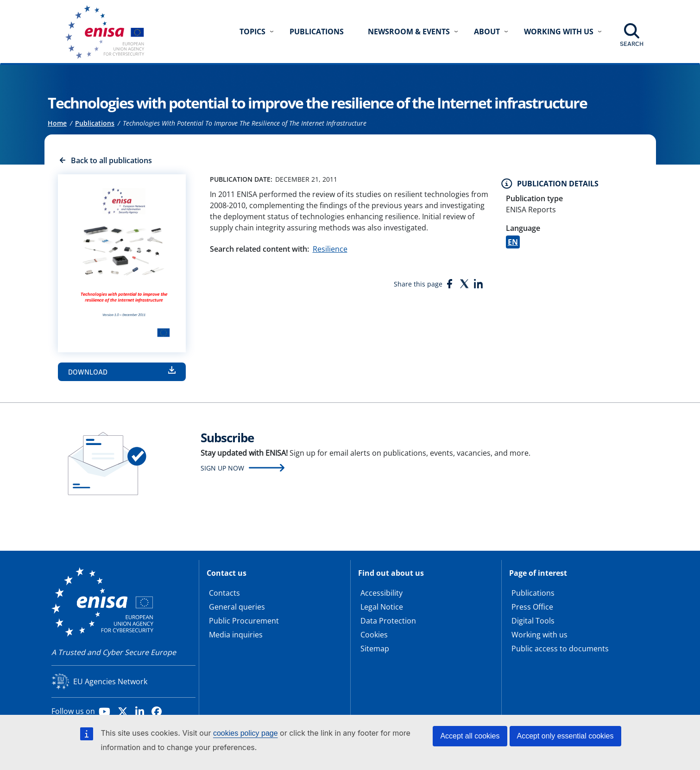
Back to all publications (111, 160)
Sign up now (222, 468)
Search (632, 44)
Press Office (532, 607)
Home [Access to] (57, 123)
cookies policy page (246, 733)
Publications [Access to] (95, 123)
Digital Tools (533, 621)
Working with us (539, 635)
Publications (317, 32)
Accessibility (382, 593)
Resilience (330, 249)
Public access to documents (560, 649)
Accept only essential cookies (565, 736)
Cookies (374, 635)
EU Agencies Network (110, 681)
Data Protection (388, 621)
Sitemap (375, 649)
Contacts (224, 593)
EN (513, 242)
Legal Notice (382, 607)
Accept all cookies (470, 736)
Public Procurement (244, 621)
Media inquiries (236, 635)
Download (88, 372)
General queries (237, 607)
